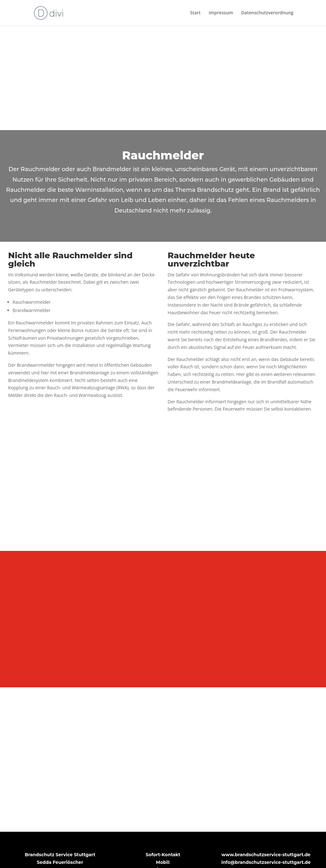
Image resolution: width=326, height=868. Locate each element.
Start (195, 13)
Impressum (221, 13)
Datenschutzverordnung (267, 13)
